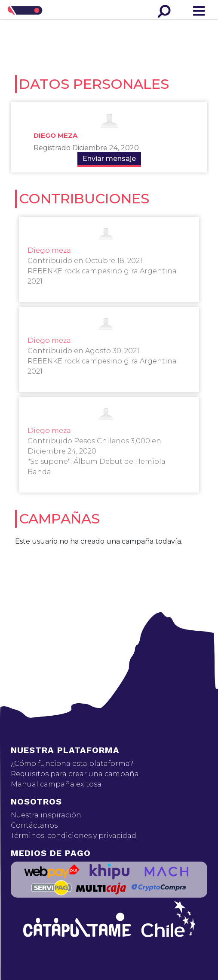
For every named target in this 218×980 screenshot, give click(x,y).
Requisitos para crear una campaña (75, 774)
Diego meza (55, 135)
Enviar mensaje (109, 159)
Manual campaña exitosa (56, 784)
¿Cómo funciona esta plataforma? (72, 764)
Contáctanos (34, 825)
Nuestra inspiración (46, 815)
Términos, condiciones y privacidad (74, 836)
